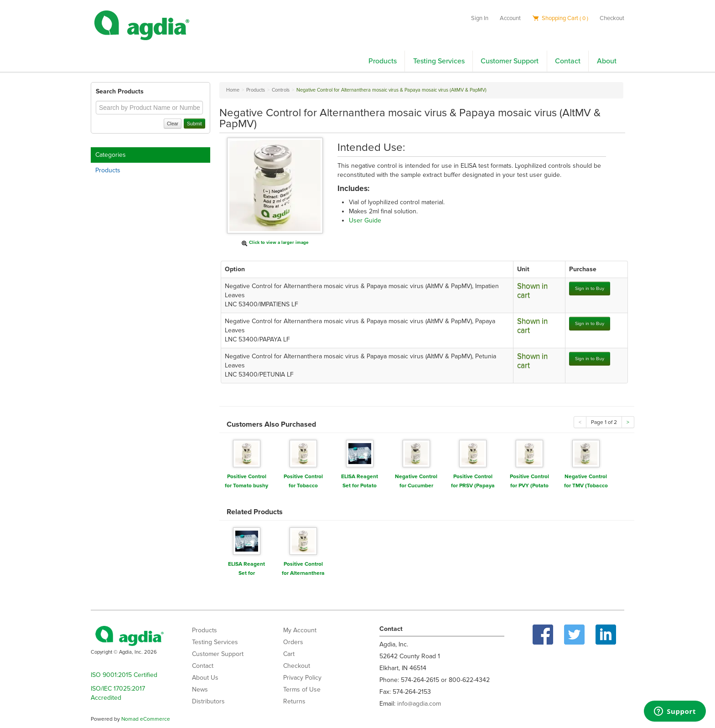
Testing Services (439, 61)
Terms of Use (302, 689)
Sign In (480, 18)
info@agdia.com (419, 704)
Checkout (612, 18)
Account (510, 18)
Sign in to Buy (590, 288)
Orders (293, 642)
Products (383, 61)
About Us (205, 678)
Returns (294, 701)
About (607, 61)
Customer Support (510, 61)
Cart (289, 654)
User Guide (365, 220)
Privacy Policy (302, 678)
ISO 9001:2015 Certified (124, 675)
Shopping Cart (560, 18)
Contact (568, 61)
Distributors (208, 701)
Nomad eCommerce (146, 719)
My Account (300, 630)
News (200, 689)
